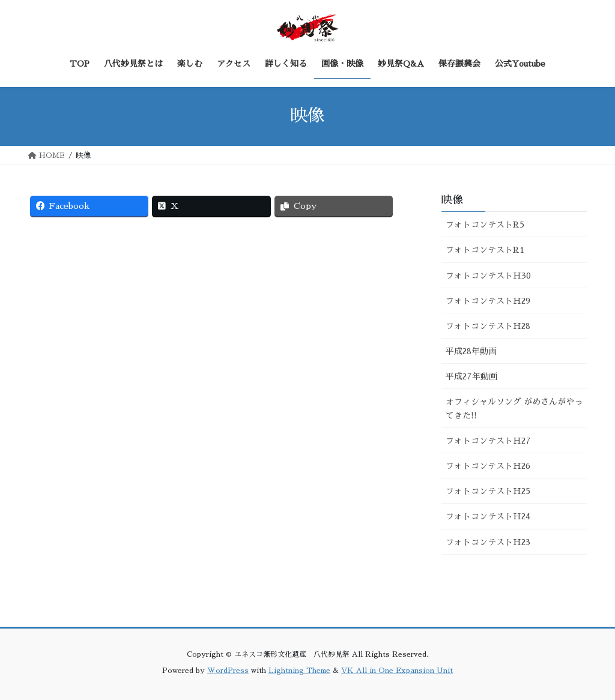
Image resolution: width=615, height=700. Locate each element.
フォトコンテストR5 (485, 225)
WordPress (228, 671)
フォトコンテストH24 (488, 516)
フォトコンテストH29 (488, 301)
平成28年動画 (471, 351)
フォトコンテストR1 (485, 250)
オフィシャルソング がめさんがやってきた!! (514, 409)
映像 (452, 200)
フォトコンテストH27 (488, 441)
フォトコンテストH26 (488, 466)
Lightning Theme (299, 671)
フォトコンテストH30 (488, 276)
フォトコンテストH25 (488, 491)
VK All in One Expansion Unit (397, 671)
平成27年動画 (471, 376)
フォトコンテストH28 (488, 326)
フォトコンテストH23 (488, 542)
